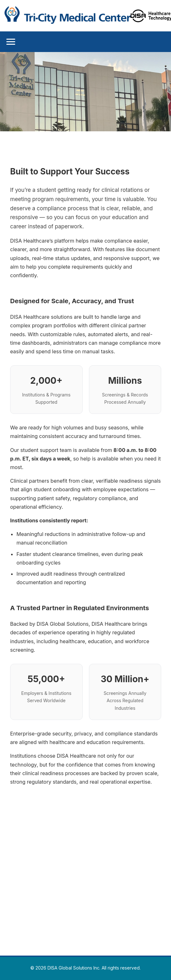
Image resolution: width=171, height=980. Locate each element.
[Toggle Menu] (11, 42)
